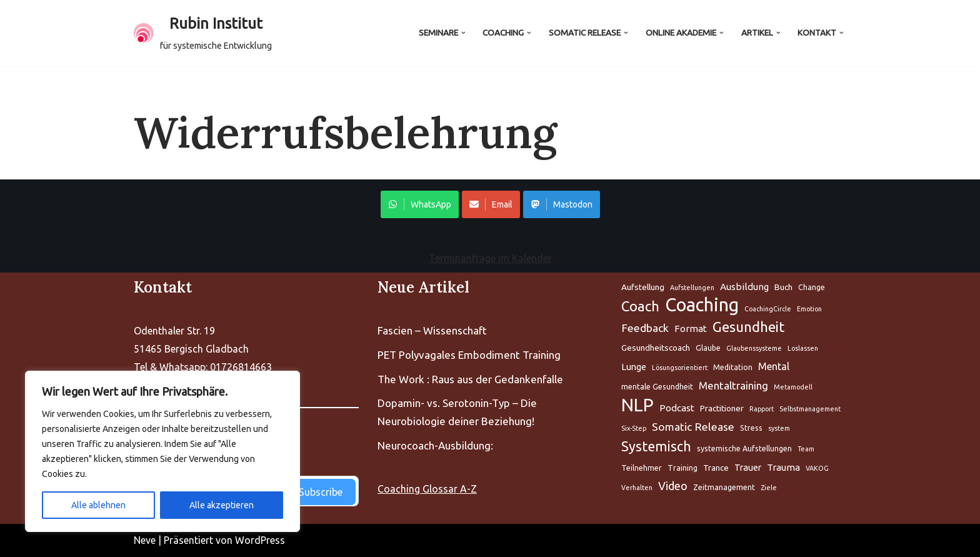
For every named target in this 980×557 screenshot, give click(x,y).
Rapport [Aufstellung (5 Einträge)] (762, 409)
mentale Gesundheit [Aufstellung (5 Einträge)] (657, 387)
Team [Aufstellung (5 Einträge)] (806, 449)
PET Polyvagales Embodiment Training (469, 355)
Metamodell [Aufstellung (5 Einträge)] (793, 387)
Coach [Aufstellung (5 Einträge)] (640, 306)
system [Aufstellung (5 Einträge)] (779, 428)
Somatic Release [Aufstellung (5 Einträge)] (693, 427)
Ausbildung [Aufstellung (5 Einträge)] (744, 287)
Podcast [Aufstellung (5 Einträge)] (677, 408)
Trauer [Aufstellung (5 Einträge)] (748, 467)
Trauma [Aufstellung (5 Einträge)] (783, 467)
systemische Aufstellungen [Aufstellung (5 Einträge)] (744, 449)
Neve (145, 540)
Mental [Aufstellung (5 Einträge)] (774, 366)
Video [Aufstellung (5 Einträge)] (673, 486)
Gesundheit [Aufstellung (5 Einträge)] (748, 327)
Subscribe (321, 492)
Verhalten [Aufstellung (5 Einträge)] (637, 488)
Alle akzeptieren (222, 505)
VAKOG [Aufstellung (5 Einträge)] (817, 468)
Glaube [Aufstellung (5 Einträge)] (708, 348)
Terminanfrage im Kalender (490, 258)
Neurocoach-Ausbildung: (435, 445)
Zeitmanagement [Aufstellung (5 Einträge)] (724, 487)
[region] (162, 451)
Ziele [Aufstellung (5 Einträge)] (769, 488)
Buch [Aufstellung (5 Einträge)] (783, 287)
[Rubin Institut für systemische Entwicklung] (203, 33)
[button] (463, 33)
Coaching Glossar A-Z (427, 489)
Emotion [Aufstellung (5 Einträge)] (809, 309)
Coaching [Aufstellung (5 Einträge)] (702, 305)
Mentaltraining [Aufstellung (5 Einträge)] (733, 385)
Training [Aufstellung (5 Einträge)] (682, 468)
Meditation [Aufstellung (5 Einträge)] (733, 367)
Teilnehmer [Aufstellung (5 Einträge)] (642, 468)
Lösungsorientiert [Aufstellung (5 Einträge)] (680, 368)
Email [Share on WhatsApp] (491, 204)
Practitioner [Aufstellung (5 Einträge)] (722, 408)
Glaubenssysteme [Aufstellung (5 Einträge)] (754, 348)
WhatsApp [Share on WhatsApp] (420, 204)
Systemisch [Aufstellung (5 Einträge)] (656, 446)
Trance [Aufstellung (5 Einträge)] (716, 468)
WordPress (260, 540)
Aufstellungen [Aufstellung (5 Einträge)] (692, 288)
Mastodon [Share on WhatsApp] (562, 204)
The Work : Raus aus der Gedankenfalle (470, 379)
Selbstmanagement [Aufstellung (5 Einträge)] (810, 409)
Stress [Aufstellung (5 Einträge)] (751, 428)
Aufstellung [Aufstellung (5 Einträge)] (643, 287)
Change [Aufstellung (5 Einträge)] (812, 287)
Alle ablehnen (98, 505)
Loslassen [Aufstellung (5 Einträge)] (803, 348)
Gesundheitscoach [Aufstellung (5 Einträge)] (656, 348)
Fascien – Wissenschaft (432, 330)
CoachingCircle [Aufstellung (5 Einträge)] (768, 309)
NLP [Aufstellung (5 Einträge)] (637, 405)
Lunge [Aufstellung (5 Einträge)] (634, 367)
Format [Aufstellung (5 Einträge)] (691, 329)
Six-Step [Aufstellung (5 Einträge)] (634, 428)
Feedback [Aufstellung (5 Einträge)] (645, 328)
